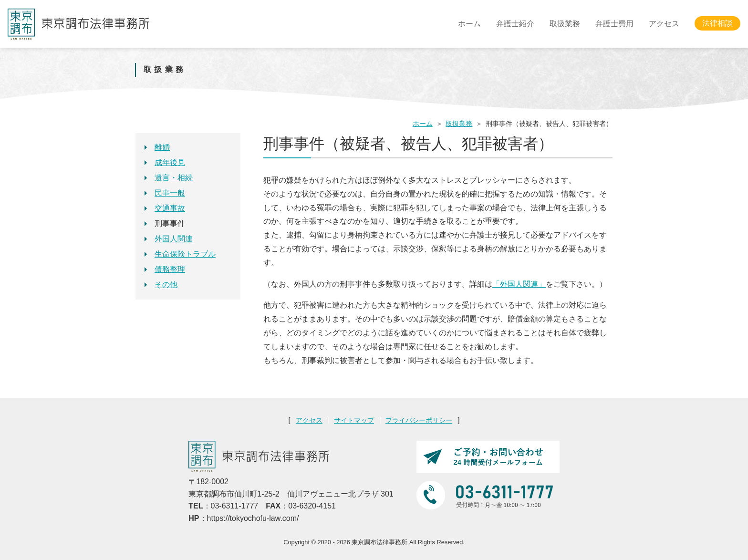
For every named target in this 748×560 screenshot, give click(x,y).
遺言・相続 (174, 178)
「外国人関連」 (519, 284)
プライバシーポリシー (419, 420)
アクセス (664, 24)
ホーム (469, 24)
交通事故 (170, 208)
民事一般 (170, 193)
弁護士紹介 (515, 24)
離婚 (162, 147)
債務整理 (170, 269)
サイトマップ (354, 420)
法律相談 (717, 24)
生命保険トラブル (185, 254)
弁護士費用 (614, 24)
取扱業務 (565, 24)
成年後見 (170, 162)
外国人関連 (174, 239)
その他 (166, 285)
